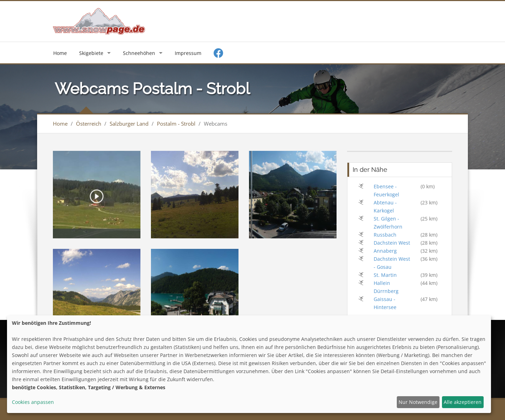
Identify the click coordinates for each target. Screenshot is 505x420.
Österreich (89, 124)
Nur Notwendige (418, 402)
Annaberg (385, 251)
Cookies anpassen (33, 402)
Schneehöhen (139, 53)
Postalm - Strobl (176, 124)
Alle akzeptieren (463, 402)
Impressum (188, 53)
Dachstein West (392, 243)
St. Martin (385, 275)
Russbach (385, 235)
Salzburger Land (129, 124)
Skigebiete (91, 53)
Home (60, 53)
